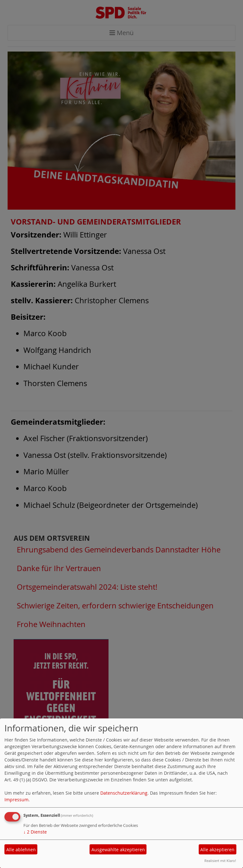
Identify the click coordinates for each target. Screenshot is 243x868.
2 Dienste (35, 832)
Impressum (16, 800)
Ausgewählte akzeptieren (118, 850)
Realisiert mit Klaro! (220, 861)
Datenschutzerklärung (124, 793)
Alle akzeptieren (217, 850)
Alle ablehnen (21, 850)
